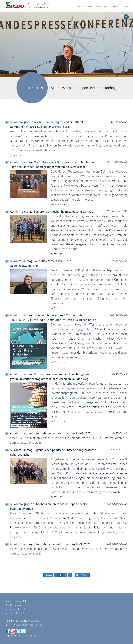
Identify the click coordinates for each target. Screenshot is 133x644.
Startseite (82, 7)
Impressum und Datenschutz (21, 635)
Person (98, 7)
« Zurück (48, 575)
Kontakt (125, 7)
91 (77, 575)
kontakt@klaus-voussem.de (28, 625)
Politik (106, 7)
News (91, 7)
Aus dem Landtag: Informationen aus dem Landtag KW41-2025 (50, 433)
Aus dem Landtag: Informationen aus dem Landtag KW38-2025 (50, 544)
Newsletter (115, 7)
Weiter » (85, 575)
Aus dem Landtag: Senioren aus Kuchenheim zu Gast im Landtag (52, 211)
